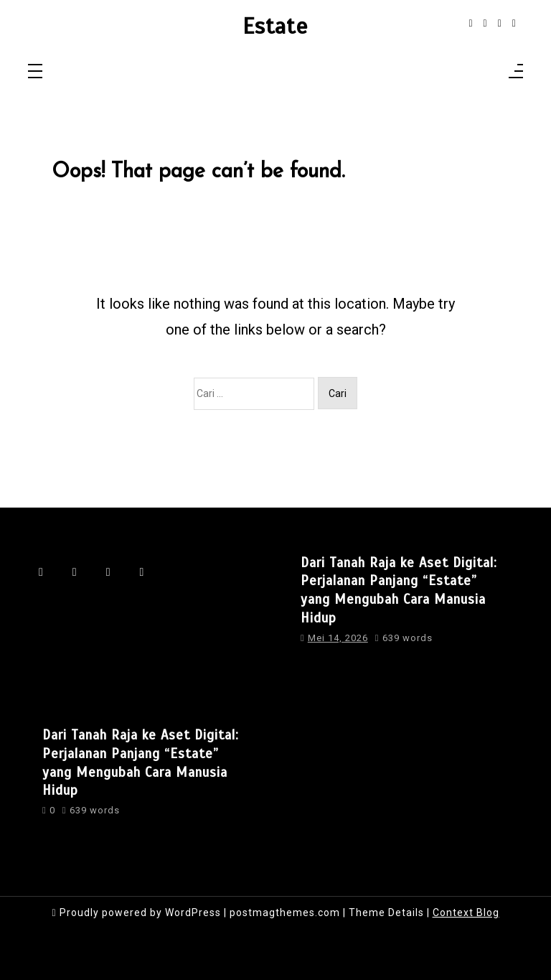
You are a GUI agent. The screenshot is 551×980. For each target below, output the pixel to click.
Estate (275, 27)
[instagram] (485, 23)
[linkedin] (500, 23)
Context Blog (466, 913)
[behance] (514, 23)
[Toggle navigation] (35, 72)
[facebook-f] (470, 23)
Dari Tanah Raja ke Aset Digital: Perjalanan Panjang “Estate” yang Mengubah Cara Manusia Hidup (399, 590)
